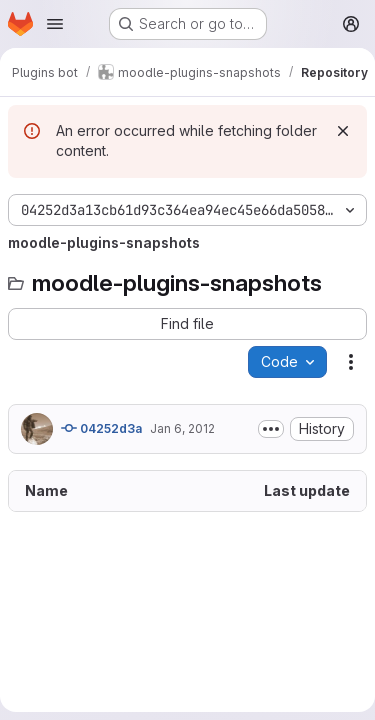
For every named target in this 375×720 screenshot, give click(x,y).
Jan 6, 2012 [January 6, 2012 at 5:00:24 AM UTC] (182, 428)
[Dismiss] (343, 131)
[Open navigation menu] (55, 24)
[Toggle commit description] (271, 429)
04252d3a (101, 428)
